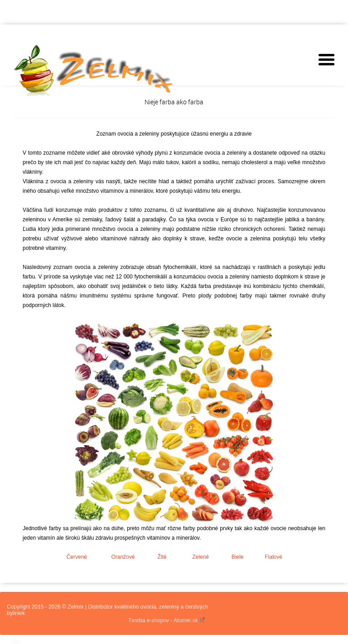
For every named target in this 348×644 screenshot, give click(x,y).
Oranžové (123, 557)
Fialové (273, 557)
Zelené (201, 557)
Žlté (162, 557)
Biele (238, 557)
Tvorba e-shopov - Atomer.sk (167, 620)
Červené (77, 557)
